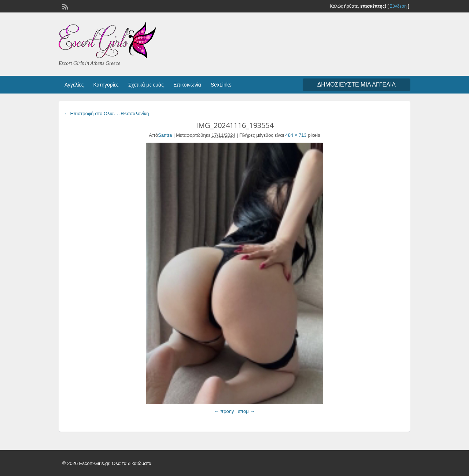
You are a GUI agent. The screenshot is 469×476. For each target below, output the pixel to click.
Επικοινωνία (187, 85)
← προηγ (224, 411)
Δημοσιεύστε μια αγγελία (357, 85)
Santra (165, 135)
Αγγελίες (74, 85)
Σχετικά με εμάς (146, 85)
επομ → (246, 411)
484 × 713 (296, 135)
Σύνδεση (398, 6)
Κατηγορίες (106, 85)
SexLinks (221, 85)
